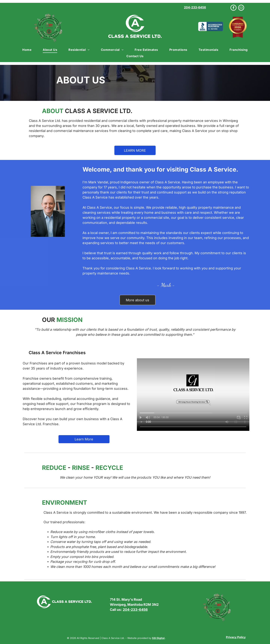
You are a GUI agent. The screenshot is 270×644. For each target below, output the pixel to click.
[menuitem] (27, 49)
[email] (241, 8)
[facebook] (233, 8)
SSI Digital (158, 638)
